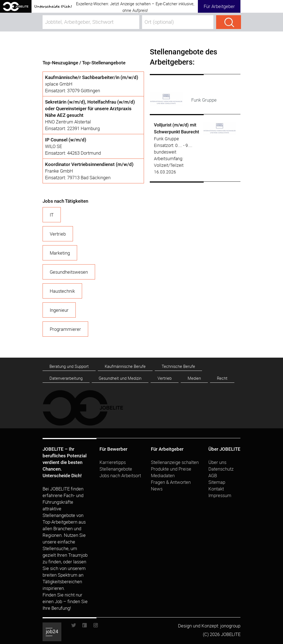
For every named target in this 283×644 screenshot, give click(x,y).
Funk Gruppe (166, 139)
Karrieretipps (113, 462)
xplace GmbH (59, 84)
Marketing (60, 253)
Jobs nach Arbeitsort (120, 475)
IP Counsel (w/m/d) (66, 140)
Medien (194, 378)
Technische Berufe (178, 366)
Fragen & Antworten (171, 482)
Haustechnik (62, 291)
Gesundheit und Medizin (120, 378)
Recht (222, 378)
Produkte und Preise (171, 469)
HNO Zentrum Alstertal (68, 122)
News (157, 489)
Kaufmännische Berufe (125, 366)
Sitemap (217, 482)
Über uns (217, 462)
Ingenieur (59, 310)
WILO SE (53, 146)
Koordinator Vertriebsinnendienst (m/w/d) (89, 164)
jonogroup (230, 626)
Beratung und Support (69, 366)
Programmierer (65, 329)
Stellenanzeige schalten (175, 462)
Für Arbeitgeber (219, 6)
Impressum (220, 495)
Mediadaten (163, 475)
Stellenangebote (116, 469)
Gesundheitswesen (69, 272)
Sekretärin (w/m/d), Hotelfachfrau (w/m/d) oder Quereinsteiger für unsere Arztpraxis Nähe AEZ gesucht (90, 109)
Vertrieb (58, 234)
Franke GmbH (59, 171)
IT (52, 215)
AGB (213, 475)
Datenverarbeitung (66, 378)
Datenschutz (221, 469)
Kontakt (216, 489)
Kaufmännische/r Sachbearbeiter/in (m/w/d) (92, 77)
